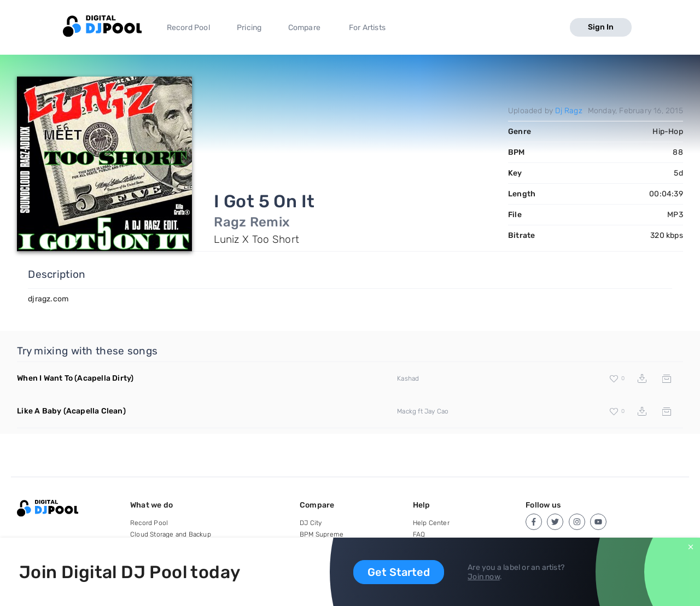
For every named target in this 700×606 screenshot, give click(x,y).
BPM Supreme (322, 534)
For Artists (367, 28)
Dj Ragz (568, 111)
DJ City (311, 523)
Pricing (249, 28)
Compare (304, 28)
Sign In (601, 27)
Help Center (431, 523)
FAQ (419, 534)
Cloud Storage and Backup (171, 534)
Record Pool (188, 28)
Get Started (399, 572)
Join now (484, 577)
